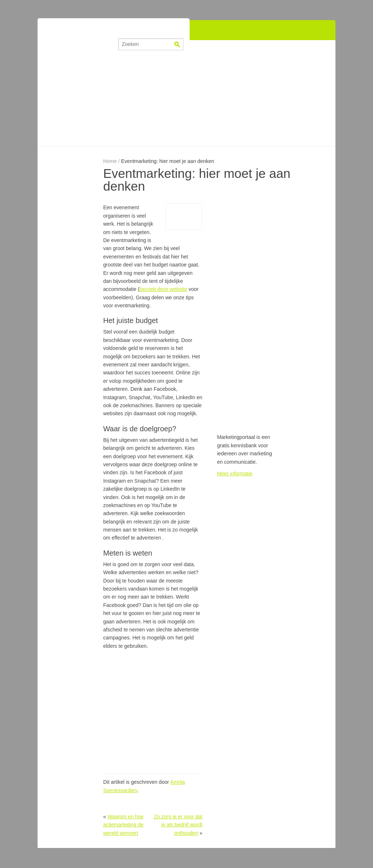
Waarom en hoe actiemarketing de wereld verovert (123, 825)
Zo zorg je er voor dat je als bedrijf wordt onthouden (178, 825)
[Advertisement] (187, 93)
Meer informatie (235, 474)
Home (110, 161)
